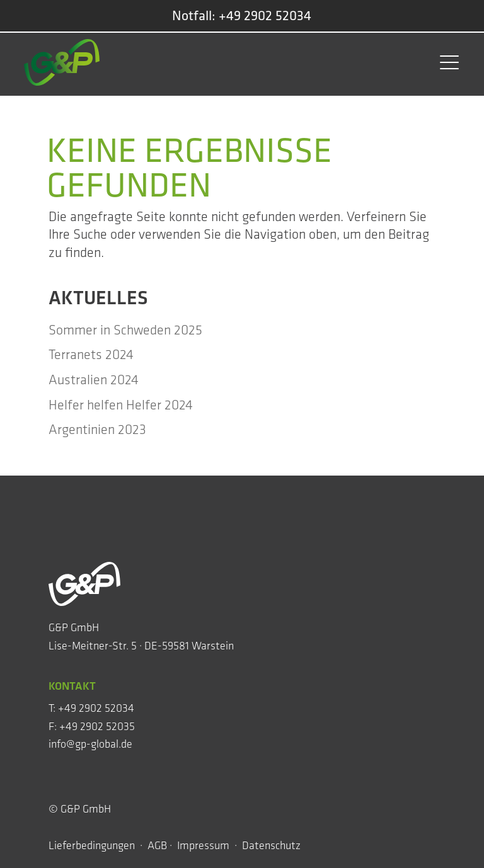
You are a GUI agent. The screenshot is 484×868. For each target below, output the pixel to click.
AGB (157, 845)
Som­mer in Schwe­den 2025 (125, 330)
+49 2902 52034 (265, 15)
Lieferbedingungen (93, 845)
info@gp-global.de (90, 744)
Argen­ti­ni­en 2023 (97, 429)
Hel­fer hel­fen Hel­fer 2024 (121, 405)
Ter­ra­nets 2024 (91, 354)
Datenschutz (273, 845)
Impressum (203, 845)
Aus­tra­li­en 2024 (94, 380)
